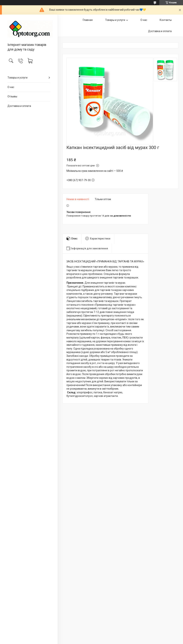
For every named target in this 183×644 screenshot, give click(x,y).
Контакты (166, 20)
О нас (11, 87)
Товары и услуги (17, 78)
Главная (88, 20)
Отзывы (12, 96)
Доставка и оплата (19, 106)
